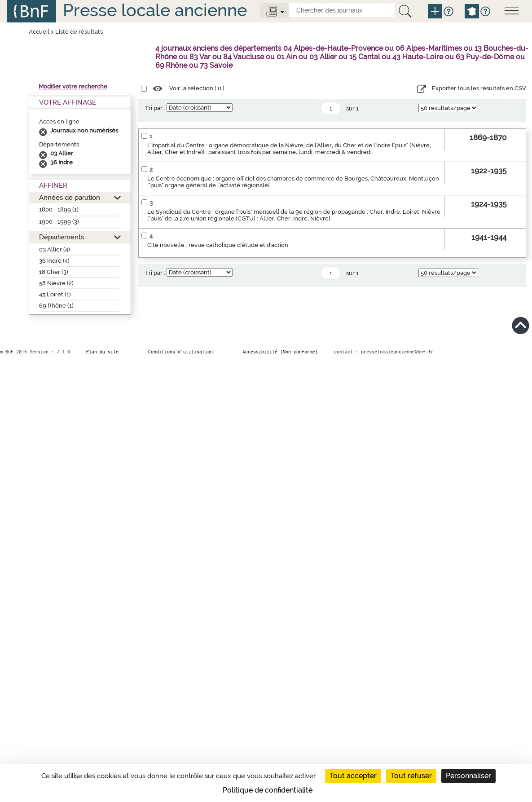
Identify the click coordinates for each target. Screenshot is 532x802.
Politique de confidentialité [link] (268, 790)
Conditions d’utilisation (180, 352)
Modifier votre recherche (73, 86)
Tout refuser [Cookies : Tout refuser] (411, 776)
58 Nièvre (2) (56, 283)
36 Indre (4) (54, 261)
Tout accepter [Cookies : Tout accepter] (353, 776)
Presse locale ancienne (155, 10)
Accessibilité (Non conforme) (280, 352)
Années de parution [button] (70, 197)
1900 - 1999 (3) (59, 222)
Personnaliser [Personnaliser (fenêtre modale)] (468, 776)
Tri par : (155, 108)
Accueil (39, 32)
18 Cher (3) (54, 272)
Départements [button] (62, 237)
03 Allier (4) (55, 249)
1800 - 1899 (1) (59, 209)
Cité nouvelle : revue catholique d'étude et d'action (218, 245)
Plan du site (102, 352)
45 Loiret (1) (55, 294)
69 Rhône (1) (56, 306)
